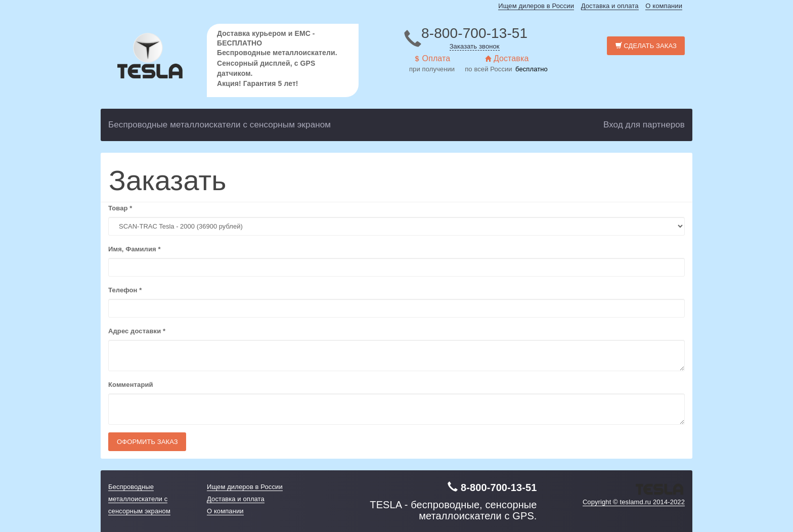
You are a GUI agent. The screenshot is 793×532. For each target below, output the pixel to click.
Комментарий (131, 385)
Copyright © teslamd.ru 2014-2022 (634, 502)
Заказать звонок (475, 46)
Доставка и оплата (610, 6)
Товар (120, 208)
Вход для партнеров (644, 125)
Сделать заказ (646, 46)
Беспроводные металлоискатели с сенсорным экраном (219, 125)
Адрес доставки (137, 331)
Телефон (125, 290)
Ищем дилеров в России (536, 6)
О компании (664, 6)
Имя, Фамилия (135, 249)
